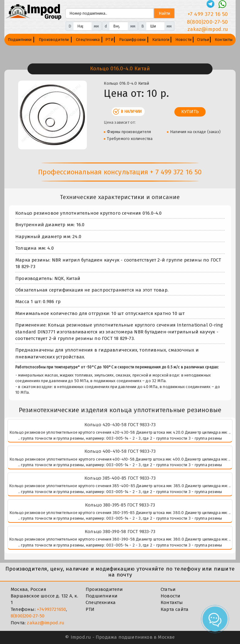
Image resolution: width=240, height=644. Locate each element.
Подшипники (20, 40)
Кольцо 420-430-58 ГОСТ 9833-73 (120, 425)
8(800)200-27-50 (27, 616)
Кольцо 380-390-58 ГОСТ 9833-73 (120, 532)
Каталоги (161, 40)
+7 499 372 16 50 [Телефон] (208, 14)
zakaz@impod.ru (46, 623)
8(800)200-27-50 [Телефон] (207, 22)
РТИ (109, 40)
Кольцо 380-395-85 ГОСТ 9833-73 (120, 505)
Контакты (224, 40)
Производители (54, 40)
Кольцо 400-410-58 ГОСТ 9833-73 (120, 451)
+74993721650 (51, 609)
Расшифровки (132, 40)
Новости (183, 40)
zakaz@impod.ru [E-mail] (208, 29)
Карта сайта (175, 609)
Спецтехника (88, 40)
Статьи (203, 40)
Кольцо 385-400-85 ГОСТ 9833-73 (120, 478)
